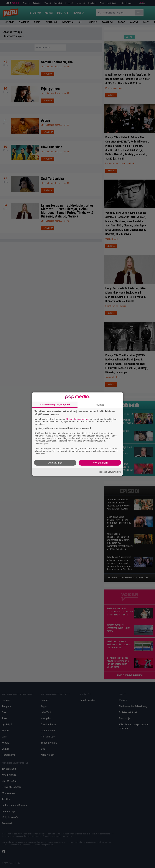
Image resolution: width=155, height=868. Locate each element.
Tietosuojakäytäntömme (110, 472)
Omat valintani (55, 463)
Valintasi (100, 405)
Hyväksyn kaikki (100, 463)
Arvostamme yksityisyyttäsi (55, 404)
